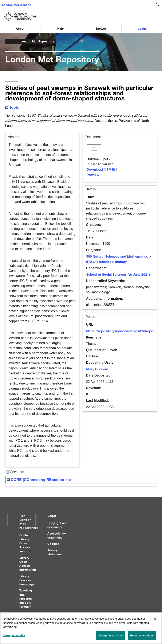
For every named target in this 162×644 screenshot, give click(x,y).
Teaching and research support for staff (26, 598)
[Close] (155, 621)
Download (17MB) (101, 169)
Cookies (53, 544)
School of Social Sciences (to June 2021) (118, 274)
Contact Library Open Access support (25, 543)
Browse (101, 28)
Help (61, 28)
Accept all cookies (111, 638)
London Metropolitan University (9, 41)
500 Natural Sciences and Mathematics (117, 256)
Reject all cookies (142, 638)
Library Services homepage (27, 580)
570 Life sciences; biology (106, 261)
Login (142, 28)
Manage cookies (14, 637)
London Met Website (17, 5)
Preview (93, 174)
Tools (12, 107)
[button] (7, 472)
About (20, 28)
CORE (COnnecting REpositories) (39, 479)
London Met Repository (37, 41)
